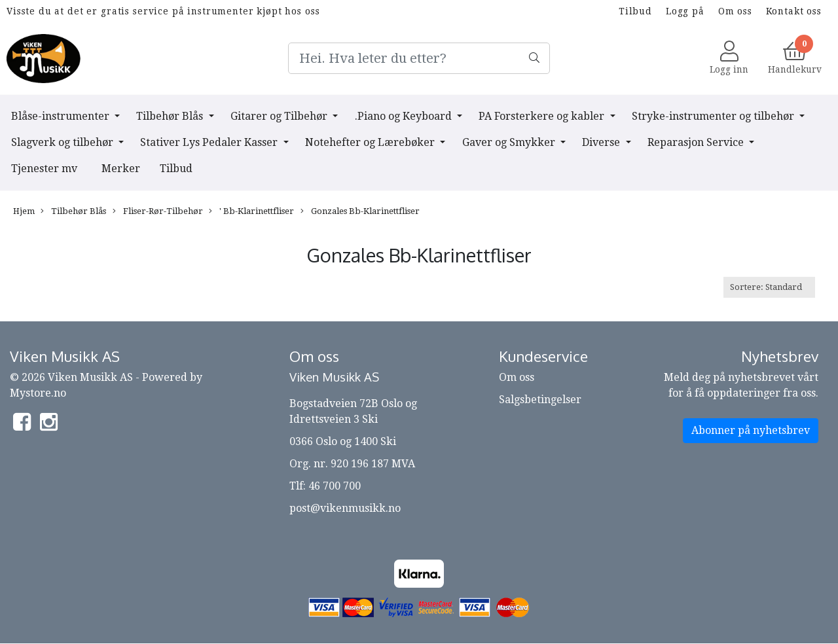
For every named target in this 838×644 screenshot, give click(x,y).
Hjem (24, 211)
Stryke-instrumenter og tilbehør (714, 116)
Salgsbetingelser (540, 400)
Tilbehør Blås (171, 116)
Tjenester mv (44, 169)
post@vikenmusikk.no (345, 508)
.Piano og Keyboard (405, 116)
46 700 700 (335, 486)
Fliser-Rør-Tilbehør (158, 211)
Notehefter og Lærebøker (371, 142)
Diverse (602, 142)
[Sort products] (769, 287)
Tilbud (635, 11)
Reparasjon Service (697, 142)
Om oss (735, 11)
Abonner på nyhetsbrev (751, 430)
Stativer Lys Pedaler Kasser (210, 142)
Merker (121, 169)
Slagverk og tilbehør (64, 142)
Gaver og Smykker (510, 142)
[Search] (419, 58)
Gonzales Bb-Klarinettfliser (360, 211)
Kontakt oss (794, 11)
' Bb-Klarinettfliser (251, 211)
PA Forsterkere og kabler (543, 116)
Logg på (685, 11)
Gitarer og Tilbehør (280, 116)
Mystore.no (38, 393)
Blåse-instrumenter (62, 116)
